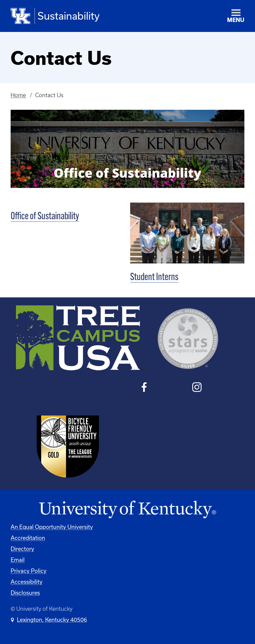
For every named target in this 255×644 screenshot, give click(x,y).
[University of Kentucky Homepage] (127, 510)
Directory (22, 549)
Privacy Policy (29, 571)
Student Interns (154, 278)
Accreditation (28, 538)
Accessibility (27, 582)
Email (18, 560)
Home (18, 95)
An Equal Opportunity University (52, 527)
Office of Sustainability (45, 217)
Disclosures (25, 593)
